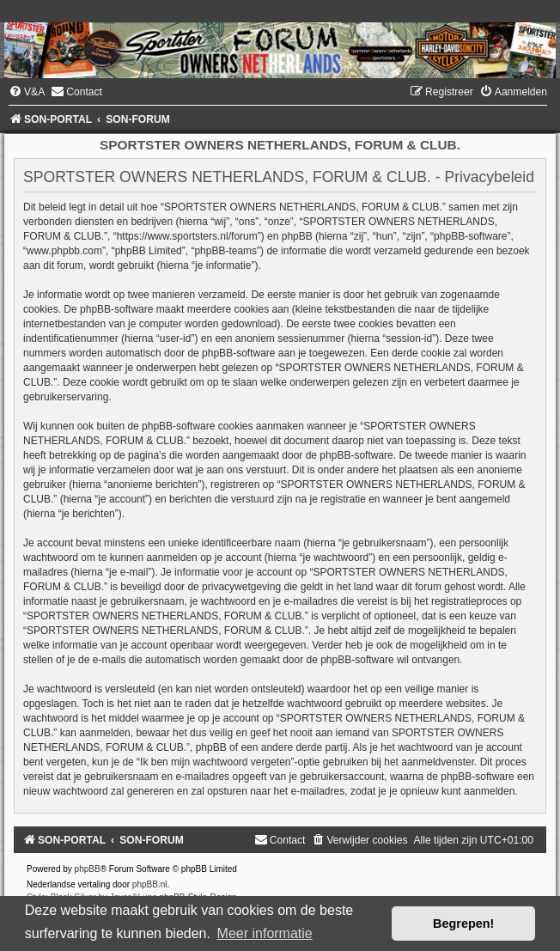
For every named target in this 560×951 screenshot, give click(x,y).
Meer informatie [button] (265, 933)
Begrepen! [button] (463, 924)
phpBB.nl (150, 884)
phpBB (88, 869)
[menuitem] (27, 92)
